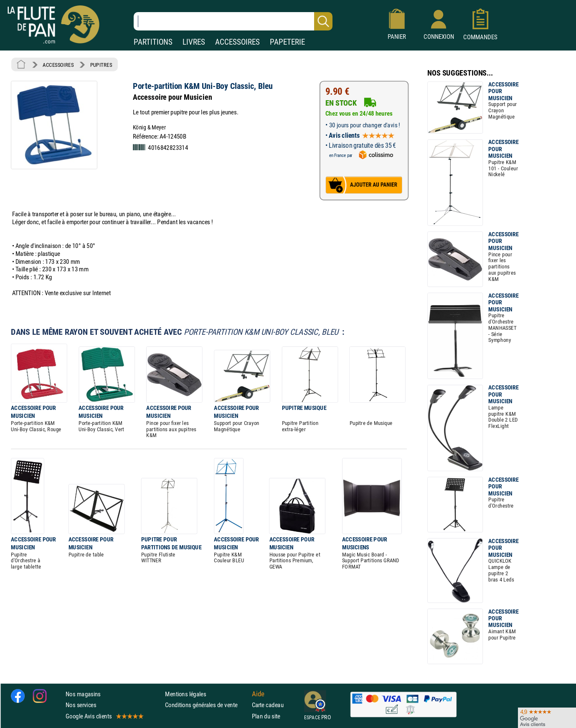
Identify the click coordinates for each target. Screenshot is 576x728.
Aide (258, 694)
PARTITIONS (153, 42)
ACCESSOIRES (237, 42)
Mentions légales (185, 694)
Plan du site (266, 716)
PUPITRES (101, 65)
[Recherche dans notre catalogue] (233, 21)
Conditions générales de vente (207, 705)
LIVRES (194, 42)
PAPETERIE (287, 42)
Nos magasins (83, 694)
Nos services (81, 705)
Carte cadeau (268, 705)
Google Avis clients (104, 716)
